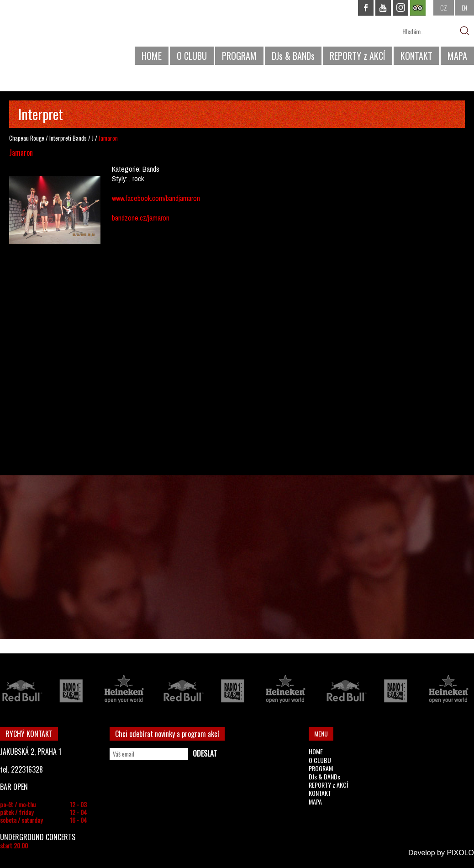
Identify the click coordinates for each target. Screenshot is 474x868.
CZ (444, 8)
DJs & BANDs (293, 56)
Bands (80, 138)
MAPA (457, 56)
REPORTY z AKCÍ (358, 56)
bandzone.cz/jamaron (141, 218)
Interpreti (60, 138)
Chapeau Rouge (27, 138)
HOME (152, 56)
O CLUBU (192, 56)
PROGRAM (239, 56)
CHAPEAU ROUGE (50, 36)
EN (464, 8)
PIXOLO (460, 853)
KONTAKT (416, 56)
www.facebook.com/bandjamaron (156, 198)
